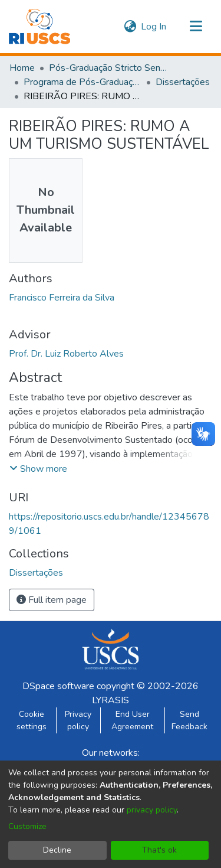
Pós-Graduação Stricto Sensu (108, 68)
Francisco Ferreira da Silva (62, 298)
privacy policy (152, 810)
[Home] (39, 27)
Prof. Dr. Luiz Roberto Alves (66, 354)
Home (22, 68)
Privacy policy (78, 720)
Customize (27, 826)
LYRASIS (111, 700)
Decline (57, 850)
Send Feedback (189, 720)
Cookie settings (32, 720)
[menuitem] (130, 27)
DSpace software (58, 686)
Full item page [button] (52, 600)
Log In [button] (154, 27)
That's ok (159, 850)
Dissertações (183, 82)
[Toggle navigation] (196, 27)
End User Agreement (132, 720)
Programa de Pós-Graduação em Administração (83, 82)
